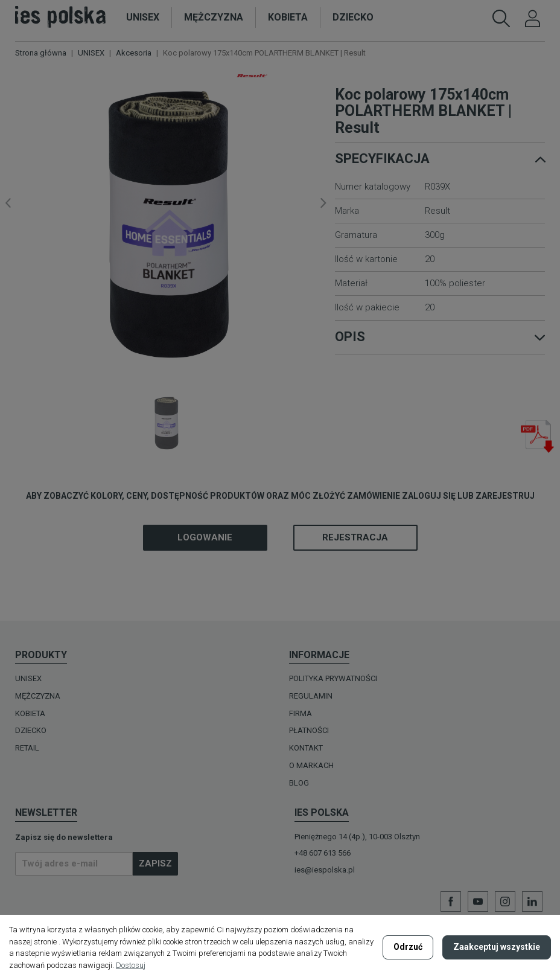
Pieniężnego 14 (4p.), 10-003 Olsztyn (357, 837)
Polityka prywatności (333, 678)
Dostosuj (131, 965)
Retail (27, 748)
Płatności (309, 730)
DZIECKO (31, 730)
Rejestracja (355, 537)
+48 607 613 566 (323, 853)
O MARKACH (311, 765)
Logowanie (205, 537)
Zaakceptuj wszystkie (497, 947)
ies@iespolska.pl (325, 870)
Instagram (505, 902)
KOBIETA (30, 713)
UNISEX (28, 678)
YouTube (478, 902)
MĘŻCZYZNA (38, 696)
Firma (301, 713)
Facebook (451, 902)
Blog (299, 783)
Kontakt (306, 748)
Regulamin (311, 696)
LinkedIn (532, 902)
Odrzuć (408, 947)
